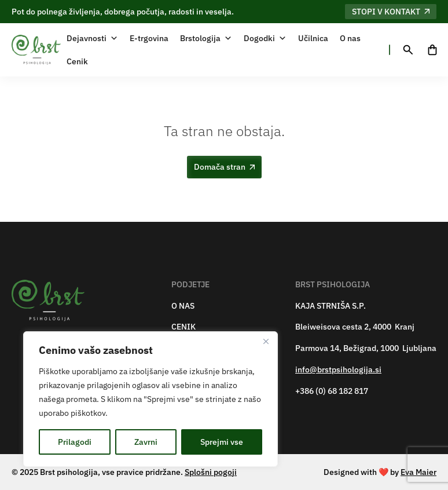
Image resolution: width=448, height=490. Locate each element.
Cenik (77, 61)
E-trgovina (149, 38)
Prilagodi (75, 442)
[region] (150, 399)
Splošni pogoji (211, 472)
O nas (350, 38)
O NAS (183, 306)
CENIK (183, 327)
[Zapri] (266, 341)
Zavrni (146, 442)
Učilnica (313, 38)
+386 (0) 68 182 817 (332, 391)
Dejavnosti (92, 38)
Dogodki (265, 38)
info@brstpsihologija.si (338, 370)
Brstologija (206, 38)
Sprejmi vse (222, 442)
